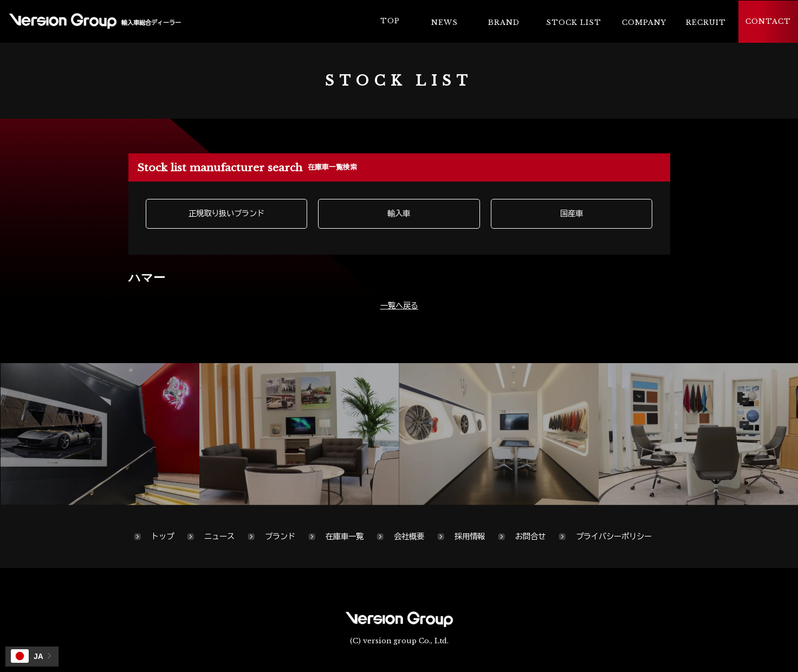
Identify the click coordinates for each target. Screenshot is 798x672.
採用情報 (470, 536)
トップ (163, 536)
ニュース (219, 536)
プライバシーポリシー (614, 536)
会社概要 (409, 536)
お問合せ (530, 536)
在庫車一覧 (345, 536)
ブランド (280, 536)
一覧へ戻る (399, 305)
